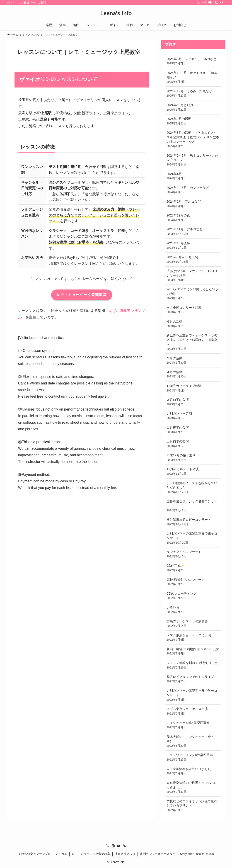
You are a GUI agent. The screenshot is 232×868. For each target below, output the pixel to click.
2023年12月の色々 (193, 218)
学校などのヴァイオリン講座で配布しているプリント (193, 806)
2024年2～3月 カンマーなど (193, 190)
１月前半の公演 (193, 444)
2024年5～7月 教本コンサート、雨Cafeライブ (193, 160)
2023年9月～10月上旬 (193, 260)
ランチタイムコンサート (193, 554)
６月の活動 (193, 324)
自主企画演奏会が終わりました (193, 771)
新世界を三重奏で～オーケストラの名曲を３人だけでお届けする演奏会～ (193, 342)
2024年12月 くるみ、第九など (193, 94)
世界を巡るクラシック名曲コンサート (193, 506)
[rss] (216, 2)
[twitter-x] (198, 2)
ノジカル (61, 854)
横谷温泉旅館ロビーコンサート (193, 522)
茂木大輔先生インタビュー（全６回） (193, 742)
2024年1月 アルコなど (193, 204)
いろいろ (193, 610)
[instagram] (204, 2)
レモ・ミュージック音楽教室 (91, 854)
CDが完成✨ (193, 568)
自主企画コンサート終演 (193, 310)
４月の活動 (193, 374)
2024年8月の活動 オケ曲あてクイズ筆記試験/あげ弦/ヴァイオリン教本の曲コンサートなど (193, 140)
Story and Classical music (197, 854)
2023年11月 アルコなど (193, 232)
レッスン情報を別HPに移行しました (193, 665)
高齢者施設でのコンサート (193, 582)
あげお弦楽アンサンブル (35, 854)
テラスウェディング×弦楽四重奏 (193, 757)
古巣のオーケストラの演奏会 (193, 624)
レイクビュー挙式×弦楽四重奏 (193, 725)
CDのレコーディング (193, 596)
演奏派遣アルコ (125, 854)
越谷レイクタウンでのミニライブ (193, 679)
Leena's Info (116, 13)
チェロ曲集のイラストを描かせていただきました (193, 488)
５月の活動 (193, 361)
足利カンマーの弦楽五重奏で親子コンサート (193, 538)
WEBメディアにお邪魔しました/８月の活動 (193, 294)
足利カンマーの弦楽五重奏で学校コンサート (193, 695)
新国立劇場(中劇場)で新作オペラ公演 (193, 652)
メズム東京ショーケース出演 (193, 711)
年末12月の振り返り (193, 458)
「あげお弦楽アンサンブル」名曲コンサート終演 (193, 276)
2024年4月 (193, 176)
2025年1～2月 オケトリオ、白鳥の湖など (193, 78)
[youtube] (210, 2)
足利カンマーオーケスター (158, 854)
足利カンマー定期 (193, 416)
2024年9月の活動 (193, 121)
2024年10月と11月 (193, 107)
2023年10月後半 (193, 246)
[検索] (222, 2)
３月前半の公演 (193, 402)
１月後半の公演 (193, 430)
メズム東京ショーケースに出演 (193, 638)
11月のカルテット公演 (193, 472)
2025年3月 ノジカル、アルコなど (193, 61)
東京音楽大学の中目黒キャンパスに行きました (193, 788)
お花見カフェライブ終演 (193, 388)
